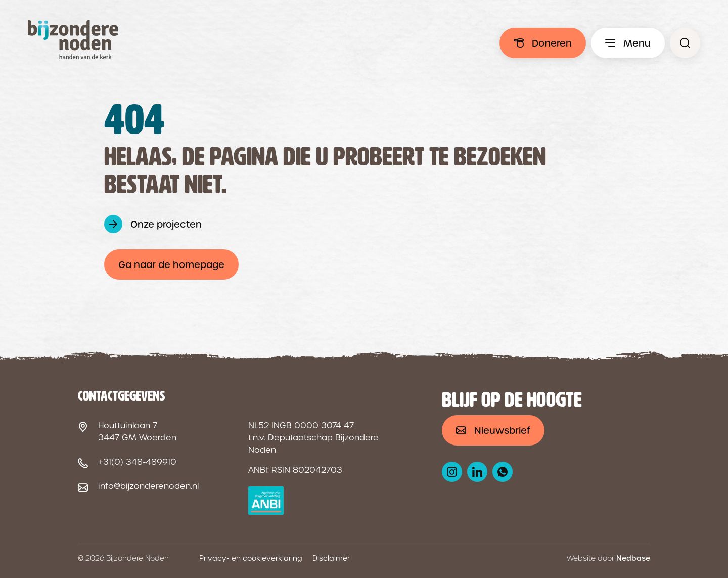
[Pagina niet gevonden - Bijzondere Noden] (685, 43)
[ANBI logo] (266, 501)
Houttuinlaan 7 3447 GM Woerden (137, 432)
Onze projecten (166, 224)
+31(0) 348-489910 (137, 462)
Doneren (552, 43)
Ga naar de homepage (171, 265)
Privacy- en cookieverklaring (251, 558)
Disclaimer (331, 558)
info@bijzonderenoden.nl (148, 486)
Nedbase (633, 558)
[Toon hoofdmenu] (628, 43)
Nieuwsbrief (502, 431)
